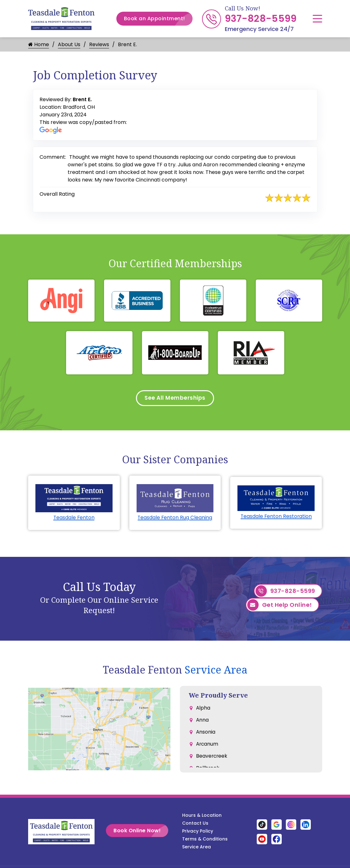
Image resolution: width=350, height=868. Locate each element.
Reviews (99, 44)
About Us (69, 44)
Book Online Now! (144, 832)
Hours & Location (202, 816)
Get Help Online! (280, 607)
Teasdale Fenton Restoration (276, 517)
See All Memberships (175, 399)
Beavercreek (212, 760)
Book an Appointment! (158, 19)
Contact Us (195, 824)
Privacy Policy (198, 832)
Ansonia (206, 735)
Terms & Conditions (205, 840)
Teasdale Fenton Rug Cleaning (175, 519)
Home (39, 44)
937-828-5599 (261, 19)
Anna (203, 722)
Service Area (216, 671)
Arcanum (208, 747)
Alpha (203, 709)
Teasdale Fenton (74, 519)
